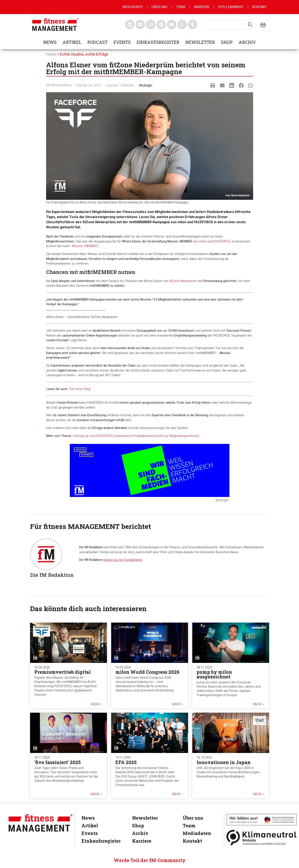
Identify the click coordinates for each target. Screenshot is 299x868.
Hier (49, 428)
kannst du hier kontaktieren (123, 560)
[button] (213, 85)
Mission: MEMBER (85, 246)
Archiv (247, 42)
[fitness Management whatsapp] (182, 24)
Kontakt (260, 7)
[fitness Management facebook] (140, 24)
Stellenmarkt (231, 7)
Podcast (97, 42)
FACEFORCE (222, 241)
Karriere (202, 7)
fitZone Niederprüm (183, 281)
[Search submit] (250, 24)
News (50, 42)
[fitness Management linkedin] (130, 24)
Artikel (72, 42)
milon (203, 241)
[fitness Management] (41, 823)
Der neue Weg (80, 389)
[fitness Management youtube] (172, 24)
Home (51, 54)
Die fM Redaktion (59, 85)
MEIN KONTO (133, 7)
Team (181, 7)
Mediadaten (197, 833)
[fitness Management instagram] (151, 24)
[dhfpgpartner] (262, 820)
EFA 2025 (126, 762)
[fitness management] (55, 25)
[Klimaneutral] (262, 837)
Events (122, 42)
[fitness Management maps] (193, 24)
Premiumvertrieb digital (63, 672)
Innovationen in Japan (224, 762)
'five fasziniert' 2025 (58, 762)
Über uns (159, 7)
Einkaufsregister (158, 42)
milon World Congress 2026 (147, 672)
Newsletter (200, 42)
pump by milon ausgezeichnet (214, 674)
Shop (227, 42)
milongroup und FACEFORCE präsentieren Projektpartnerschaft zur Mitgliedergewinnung (136, 436)
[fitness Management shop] (263, 25)
